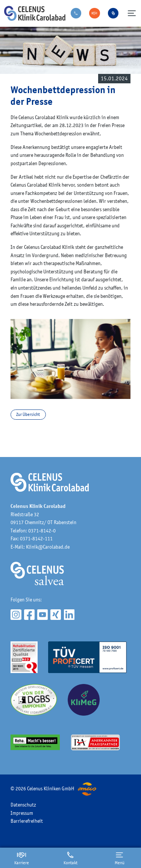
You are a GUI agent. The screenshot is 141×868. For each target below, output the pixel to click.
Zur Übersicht (28, 414)
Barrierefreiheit (27, 821)
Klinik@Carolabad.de (48, 547)
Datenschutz (23, 805)
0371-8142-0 (42, 531)
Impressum (22, 813)
